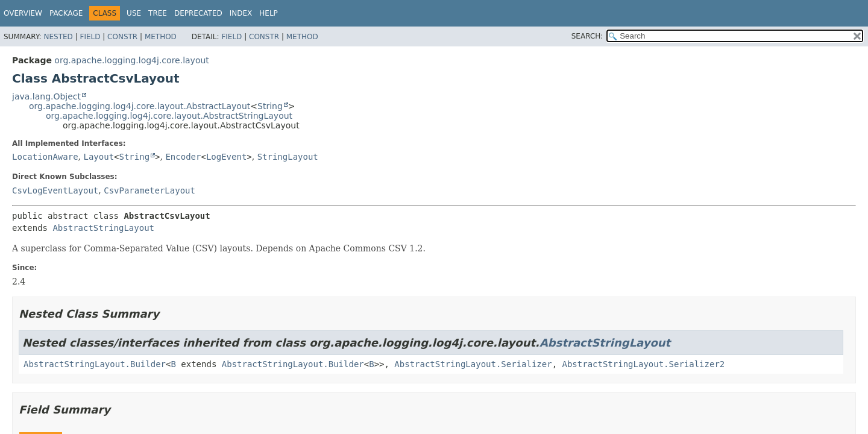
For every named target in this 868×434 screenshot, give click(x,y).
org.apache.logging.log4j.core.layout (131, 60)
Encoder (183, 157)
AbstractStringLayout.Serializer (473, 364)
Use (134, 13)
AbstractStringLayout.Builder (95, 364)
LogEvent (226, 157)
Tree (158, 13)
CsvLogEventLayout (55, 190)
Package (66, 13)
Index (241, 13)
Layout (99, 157)
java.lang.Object (46, 96)
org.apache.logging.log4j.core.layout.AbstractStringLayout (169, 116)
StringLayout (288, 157)
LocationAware (45, 157)
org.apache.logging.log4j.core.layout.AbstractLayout (140, 106)
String (270, 106)
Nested (58, 37)
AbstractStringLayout (103, 228)
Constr (122, 37)
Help (269, 13)
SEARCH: (587, 36)
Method (161, 37)
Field (90, 37)
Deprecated (198, 13)
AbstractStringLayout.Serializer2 (644, 364)
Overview (23, 13)
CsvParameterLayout (149, 190)
